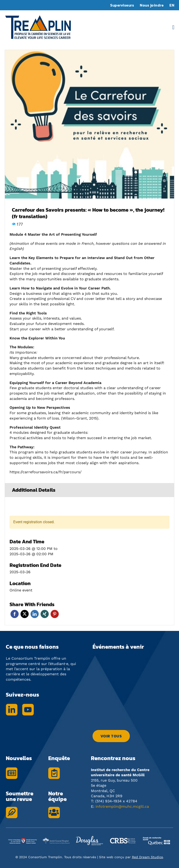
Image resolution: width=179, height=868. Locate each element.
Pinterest (55, 614)
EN (172, 5)
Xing (45, 614)
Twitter (25, 614)
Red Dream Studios (147, 857)
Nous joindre (152, 5)
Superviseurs (122, 5)
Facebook (15, 614)
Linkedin (35, 614)
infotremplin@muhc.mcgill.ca (122, 806)
